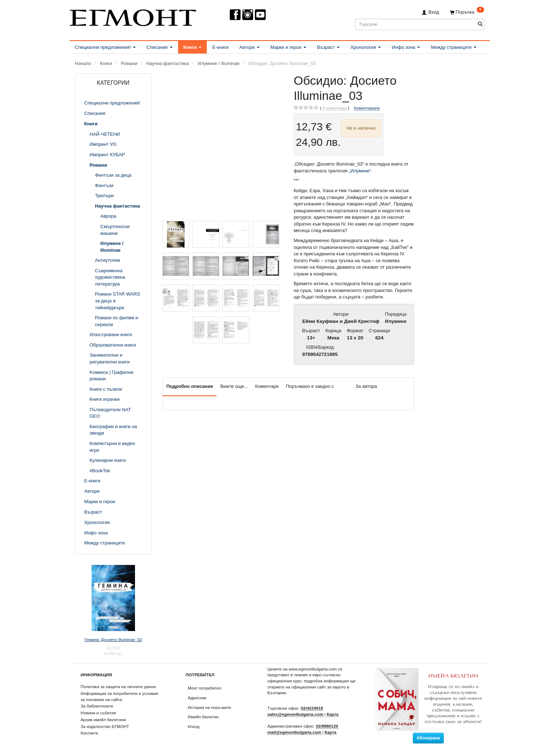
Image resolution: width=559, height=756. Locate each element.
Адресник (197, 698)
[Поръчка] (467, 12)
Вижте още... (234, 386)
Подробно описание (190, 386)
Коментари (267, 386)
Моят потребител (204, 688)
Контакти (90, 733)
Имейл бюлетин (203, 717)
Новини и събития (98, 713)
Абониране (428, 738)
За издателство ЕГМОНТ (105, 726)
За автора (366, 386)
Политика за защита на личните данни (118, 687)
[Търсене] (480, 24)
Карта (333, 714)
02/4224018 (312, 708)
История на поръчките (209, 707)
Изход (194, 726)
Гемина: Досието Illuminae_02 (113, 639)
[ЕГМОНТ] (133, 16)
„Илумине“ (360, 171)
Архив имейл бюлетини (104, 720)
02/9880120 (327, 726)
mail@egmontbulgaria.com (294, 732)
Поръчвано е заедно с (310, 386)
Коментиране (367, 108)
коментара (334, 108)
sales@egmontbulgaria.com (295, 714)
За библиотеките (97, 706)
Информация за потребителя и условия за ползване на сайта (120, 696)
